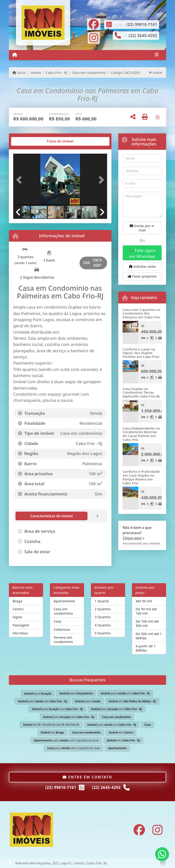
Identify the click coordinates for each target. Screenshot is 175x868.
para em (125, 693)
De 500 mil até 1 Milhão (149, 636)
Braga (17, 601)
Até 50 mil (144, 601)
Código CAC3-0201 (126, 73)
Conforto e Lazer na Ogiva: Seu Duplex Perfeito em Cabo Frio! (141, 353)
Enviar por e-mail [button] (142, 228)
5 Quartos (103, 633)
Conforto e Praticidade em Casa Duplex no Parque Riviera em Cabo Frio (141, 477)
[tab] (28, 141)
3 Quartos (103, 617)
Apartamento (64, 601)
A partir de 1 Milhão (146, 648)
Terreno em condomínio (63, 639)
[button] (20, 180)
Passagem (21, 625)
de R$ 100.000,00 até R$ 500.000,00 (51, 725)
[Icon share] (94, 24)
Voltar (156, 73)
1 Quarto (102, 601)
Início (19, 73)
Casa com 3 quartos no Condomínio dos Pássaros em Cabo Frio (141, 313)
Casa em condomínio (89, 73)
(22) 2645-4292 (143, 36)
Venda (36, 73)
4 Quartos (103, 625)
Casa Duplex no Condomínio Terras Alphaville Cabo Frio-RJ (141, 392)
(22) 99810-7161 (142, 24)
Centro (18, 609)
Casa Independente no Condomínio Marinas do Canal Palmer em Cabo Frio (141, 434)
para (38, 694)
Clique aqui (132, 538)
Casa (57, 621)
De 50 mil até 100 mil (146, 611)
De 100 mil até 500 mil (147, 623)
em (132, 701)
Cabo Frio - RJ (56, 73)
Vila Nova (20, 633)
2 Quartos (103, 609)
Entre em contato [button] (87, 777)
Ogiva (17, 617)
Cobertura (62, 629)
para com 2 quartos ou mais (66, 740)
